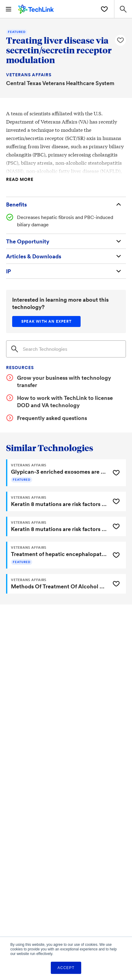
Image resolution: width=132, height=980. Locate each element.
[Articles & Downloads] (66, 256)
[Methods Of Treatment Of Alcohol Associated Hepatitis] (57, 584)
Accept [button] (66, 968)
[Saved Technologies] (104, 9)
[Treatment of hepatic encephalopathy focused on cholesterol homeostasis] (57, 555)
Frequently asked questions (52, 418)
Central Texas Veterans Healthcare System (60, 83)
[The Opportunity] (66, 241)
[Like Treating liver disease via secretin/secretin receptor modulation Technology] (120, 40)
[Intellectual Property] (66, 271)
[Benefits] (66, 204)
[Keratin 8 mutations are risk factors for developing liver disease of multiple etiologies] (57, 501)
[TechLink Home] (36, 8)
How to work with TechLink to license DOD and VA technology (65, 401)
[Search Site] (123, 9)
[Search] (66, 349)
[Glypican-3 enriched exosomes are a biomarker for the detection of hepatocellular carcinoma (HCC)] (57, 473)
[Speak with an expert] (46, 321)
